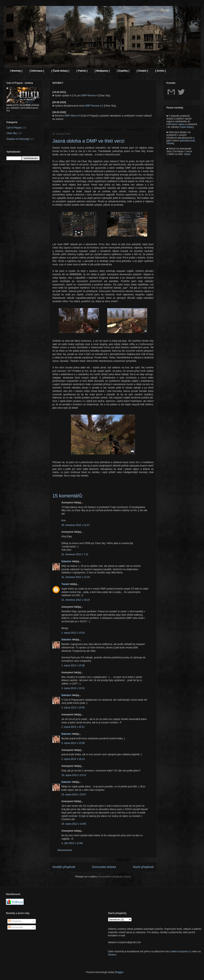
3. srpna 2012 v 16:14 (73, 759)
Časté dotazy (186, 127)
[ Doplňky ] (123, 71)
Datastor (66, 561)
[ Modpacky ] (102, 71)
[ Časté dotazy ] (60, 71)
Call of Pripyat (14, 128)
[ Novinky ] (16, 71)
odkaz (187, 154)
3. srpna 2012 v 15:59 (73, 743)
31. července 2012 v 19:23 (75, 600)
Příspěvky (15, 921)
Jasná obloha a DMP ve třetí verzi (88, 141)
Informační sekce (175, 124)
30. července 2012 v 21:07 (75, 525)
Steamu (112, 955)
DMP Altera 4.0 (73, 116)
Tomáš (65, 584)
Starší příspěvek (143, 867)
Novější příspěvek (64, 867)
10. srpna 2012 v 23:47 (74, 795)
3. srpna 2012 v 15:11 (73, 727)
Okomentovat (64, 850)
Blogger (119, 972)
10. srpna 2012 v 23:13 (74, 775)
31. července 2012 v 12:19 (75, 577)
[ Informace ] (37, 71)
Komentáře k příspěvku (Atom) (114, 877)
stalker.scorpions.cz (181, 951)
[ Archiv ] (160, 71)
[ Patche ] (82, 71)
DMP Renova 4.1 (94, 106)
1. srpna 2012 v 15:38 (73, 665)
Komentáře (16, 927)
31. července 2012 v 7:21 (75, 554)
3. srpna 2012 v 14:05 (73, 708)
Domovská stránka (104, 867)
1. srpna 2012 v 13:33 (73, 633)
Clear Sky (12, 133)
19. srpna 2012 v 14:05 (74, 824)
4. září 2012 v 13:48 (72, 843)
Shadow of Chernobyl (18, 139)
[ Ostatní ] (142, 71)
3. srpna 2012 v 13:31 (73, 688)
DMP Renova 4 (89, 96)
